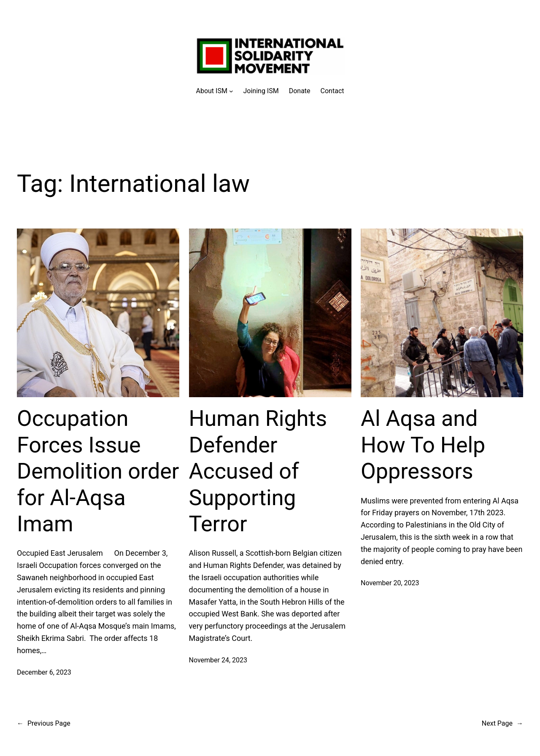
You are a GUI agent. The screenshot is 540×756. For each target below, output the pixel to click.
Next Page (502, 724)
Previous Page (44, 724)
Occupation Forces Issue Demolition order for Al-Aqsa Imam (98, 471)
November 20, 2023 (390, 583)
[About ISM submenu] (215, 91)
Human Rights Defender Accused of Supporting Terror (258, 471)
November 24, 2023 (218, 660)
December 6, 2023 (44, 672)
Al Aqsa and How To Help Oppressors (423, 445)
